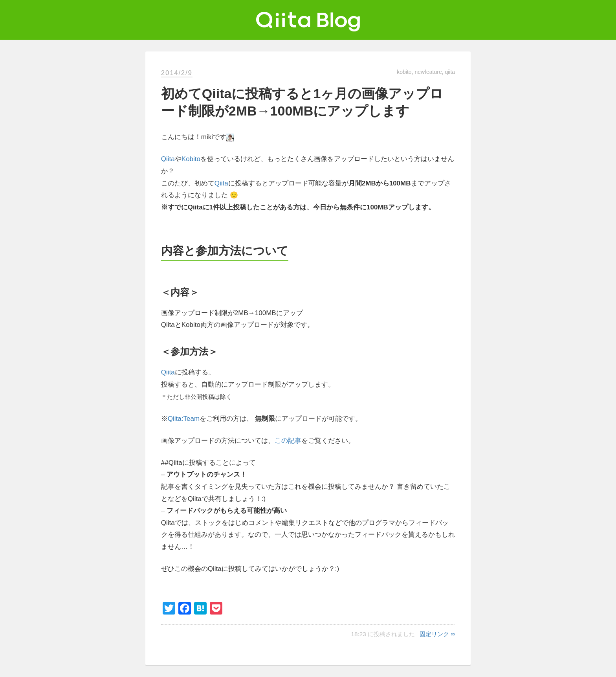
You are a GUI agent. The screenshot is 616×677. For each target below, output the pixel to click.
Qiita (168, 159)
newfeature (428, 72)
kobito (404, 72)
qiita (450, 72)
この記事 (288, 441)
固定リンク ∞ (437, 634)
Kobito (191, 159)
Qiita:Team (184, 419)
